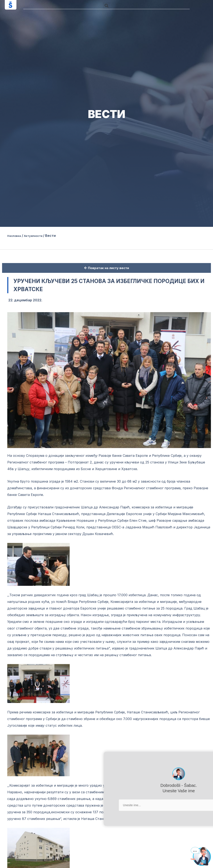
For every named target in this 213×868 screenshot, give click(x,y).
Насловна (16, 236)
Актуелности (39, 236)
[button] (106, 6)
